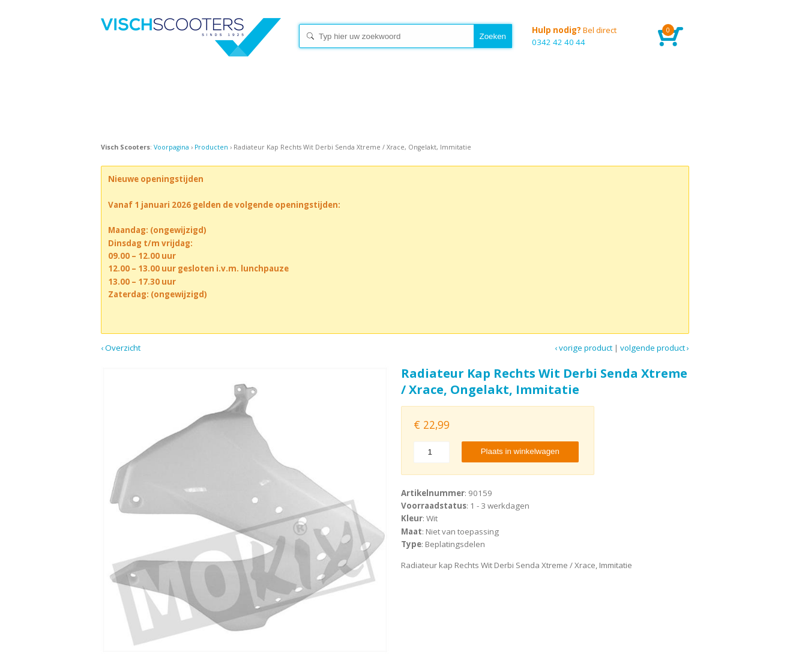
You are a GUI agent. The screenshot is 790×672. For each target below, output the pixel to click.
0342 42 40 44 (586, 36)
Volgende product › (655, 348)
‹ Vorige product (583, 348)
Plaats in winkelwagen (520, 451)
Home (191, 48)
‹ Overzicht (121, 348)
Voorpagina (171, 147)
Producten (211, 147)
